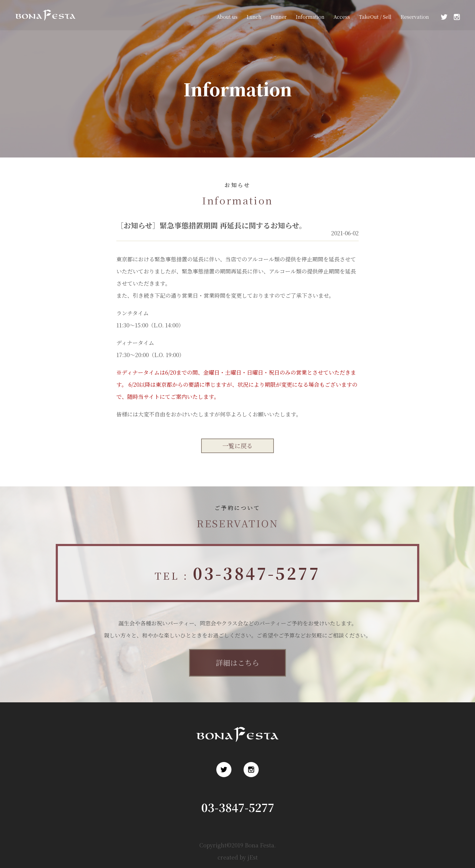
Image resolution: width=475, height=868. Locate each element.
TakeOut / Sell (375, 17)
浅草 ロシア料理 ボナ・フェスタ (44, 24)
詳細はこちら (237, 663)
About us (227, 17)
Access (342, 17)
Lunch (254, 17)
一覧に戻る (237, 446)
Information (310, 17)
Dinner (279, 17)
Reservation (415, 17)
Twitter (444, 17)
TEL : (237, 573)
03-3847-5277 (238, 807)
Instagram (457, 17)
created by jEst (238, 857)
